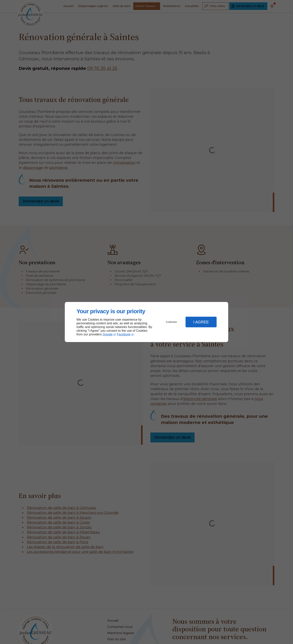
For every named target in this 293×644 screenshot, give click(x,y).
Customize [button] (172, 322)
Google (108, 334)
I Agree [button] (201, 322)
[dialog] (146, 322)
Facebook (124, 334)
